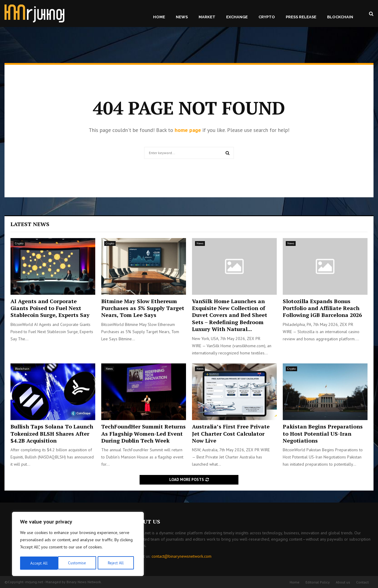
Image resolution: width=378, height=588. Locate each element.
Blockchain (340, 17)
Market (207, 17)
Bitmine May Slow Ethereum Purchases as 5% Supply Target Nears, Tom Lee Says (143, 308)
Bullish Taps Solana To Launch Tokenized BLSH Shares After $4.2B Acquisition (52, 433)
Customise (39, 563)
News (182, 17)
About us (343, 582)
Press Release (301, 17)
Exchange (237, 17)
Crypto (267, 17)
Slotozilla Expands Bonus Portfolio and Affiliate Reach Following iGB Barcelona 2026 (322, 308)
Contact (362, 582)
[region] (78, 545)
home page (188, 130)
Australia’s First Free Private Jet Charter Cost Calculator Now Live (231, 433)
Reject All (78, 563)
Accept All (117, 563)
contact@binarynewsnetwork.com (182, 556)
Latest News (30, 224)
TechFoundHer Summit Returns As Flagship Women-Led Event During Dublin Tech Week (143, 433)
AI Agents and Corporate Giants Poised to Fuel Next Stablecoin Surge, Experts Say (50, 308)
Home (159, 17)
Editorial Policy (318, 582)
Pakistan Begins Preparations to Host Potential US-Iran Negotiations (323, 433)
